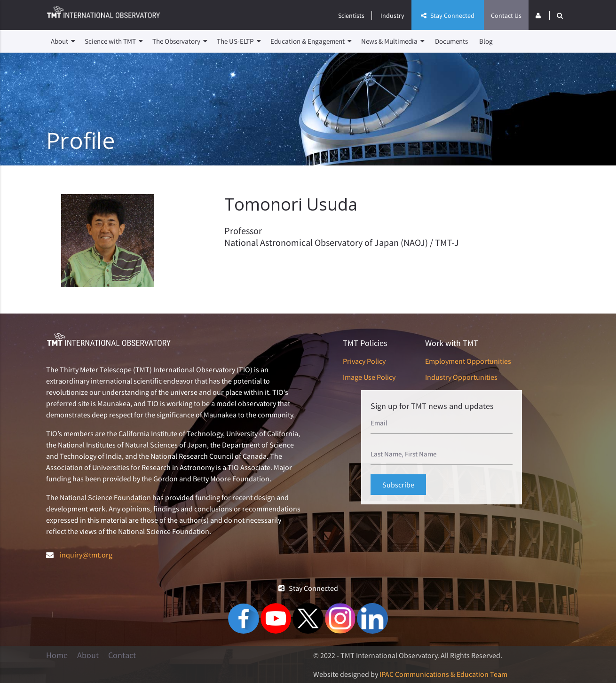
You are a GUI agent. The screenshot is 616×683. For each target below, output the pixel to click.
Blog (486, 41)
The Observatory (180, 41)
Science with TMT (114, 41)
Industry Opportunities (461, 377)
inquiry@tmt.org (86, 555)
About (63, 41)
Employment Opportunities (468, 361)
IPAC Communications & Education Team (443, 674)
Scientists (351, 16)
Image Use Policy (369, 377)
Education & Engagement (311, 41)
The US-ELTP (239, 41)
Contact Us (506, 16)
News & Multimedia (393, 41)
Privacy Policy (364, 361)
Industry (392, 16)
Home (57, 655)
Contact (122, 655)
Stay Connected (448, 16)
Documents (451, 41)
